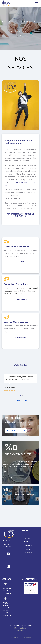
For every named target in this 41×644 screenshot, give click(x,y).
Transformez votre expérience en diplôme (20, 215)
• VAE (26, 535)
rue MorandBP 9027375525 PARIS (8, 591)
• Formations (28, 545)
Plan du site (20, 630)
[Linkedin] (8, 568)
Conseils (22, 262)
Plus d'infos (16, 431)
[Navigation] (36, 3)
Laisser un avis (21, 400)
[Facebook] (8, 556)
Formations (22, 300)
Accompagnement (22, 337)
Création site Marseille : (20, 637)
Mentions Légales (20, 628)
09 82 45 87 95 (9, 540)
